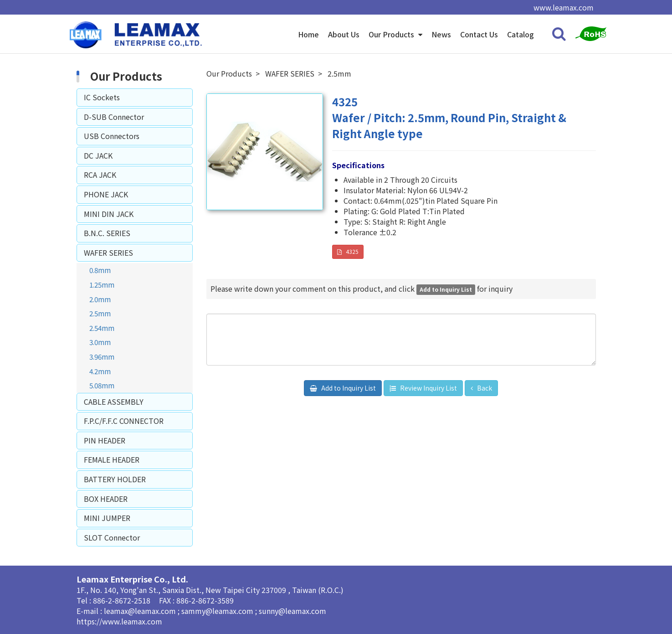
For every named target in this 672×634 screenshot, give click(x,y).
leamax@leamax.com (141, 611)
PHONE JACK (106, 194)
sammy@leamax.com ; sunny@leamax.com (254, 611)
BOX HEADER (106, 499)
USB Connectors (112, 136)
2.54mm (102, 328)
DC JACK (98, 155)
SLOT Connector (112, 537)
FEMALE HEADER (112, 459)
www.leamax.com (564, 7)
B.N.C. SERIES (107, 233)
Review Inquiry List (428, 388)
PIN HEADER (105, 440)
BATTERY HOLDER (115, 479)
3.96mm (102, 356)
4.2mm (100, 371)
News (441, 34)
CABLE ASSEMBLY (114, 402)
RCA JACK (100, 175)
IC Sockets (102, 97)
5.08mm (102, 385)
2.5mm (100, 313)
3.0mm (100, 342)
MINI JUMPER (107, 518)
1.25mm (102, 284)
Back (484, 388)
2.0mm (100, 299)
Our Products (392, 34)
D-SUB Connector (114, 117)
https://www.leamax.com (119, 621)
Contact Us (479, 34)
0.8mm (100, 270)
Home (308, 34)
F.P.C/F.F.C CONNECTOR (124, 421)
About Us (344, 34)
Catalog (521, 34)
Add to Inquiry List (348, 388)
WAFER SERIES (108, 253)
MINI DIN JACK (109, 214)
